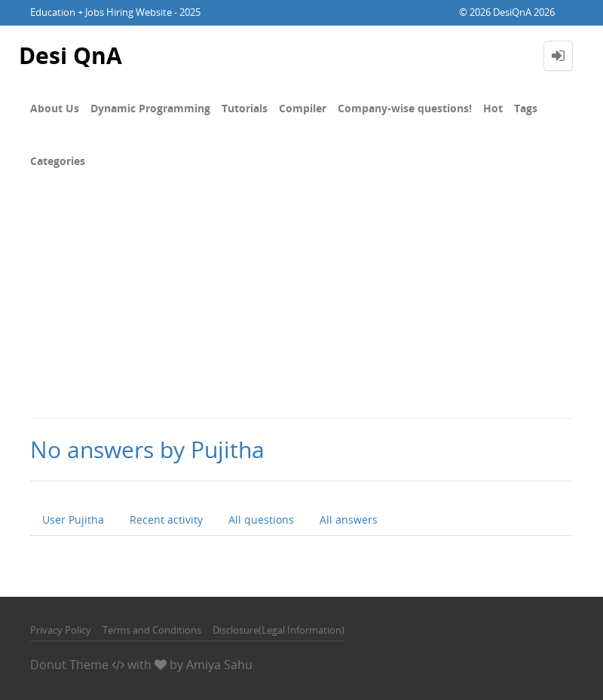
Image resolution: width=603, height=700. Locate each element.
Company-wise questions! (405, 108)
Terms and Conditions (152, 630)
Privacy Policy (61, 630)
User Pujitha (73, 520)
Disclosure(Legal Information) (279, 630)
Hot (493, 108)
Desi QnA (70, 55)
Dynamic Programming (150, 108)
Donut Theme (69, 665)
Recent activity (166, 520)
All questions (261, 520)
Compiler (303, 108)
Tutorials (245, 108)
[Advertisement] (301, 304)
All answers (349, 520)
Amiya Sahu (219, 665)
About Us (55, 108)
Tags (526, 108)
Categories (58, 161)
